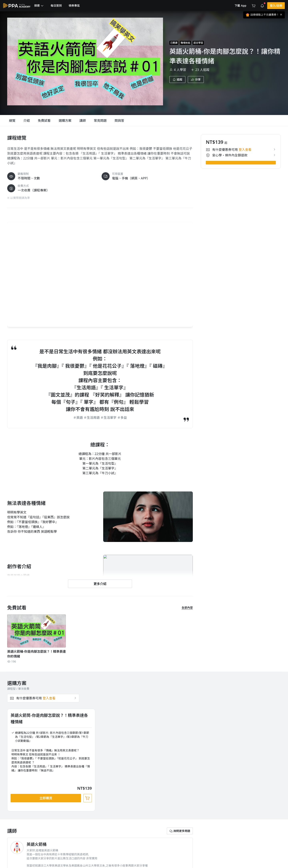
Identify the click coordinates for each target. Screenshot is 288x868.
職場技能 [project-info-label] (185, 43)
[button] (39, 6)
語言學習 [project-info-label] (198, 43)
